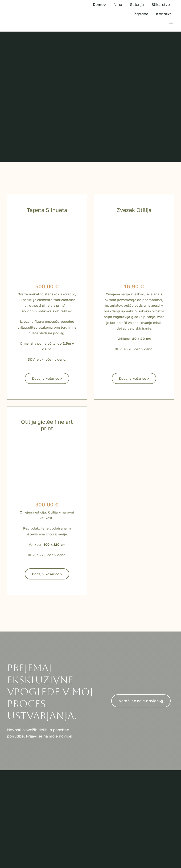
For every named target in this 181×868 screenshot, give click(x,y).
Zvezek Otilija (134, 210)
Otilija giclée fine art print (47, 425)
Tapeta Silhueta (47, 210)
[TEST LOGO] (27, 9)
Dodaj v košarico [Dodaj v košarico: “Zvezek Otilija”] (134, 378)
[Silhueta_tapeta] (47, 224)
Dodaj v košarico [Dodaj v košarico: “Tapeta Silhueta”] (47, 378)
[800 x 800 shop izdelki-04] (47, 442)
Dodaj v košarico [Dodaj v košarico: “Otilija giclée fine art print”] (47, 574)
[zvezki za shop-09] (134, 224)
